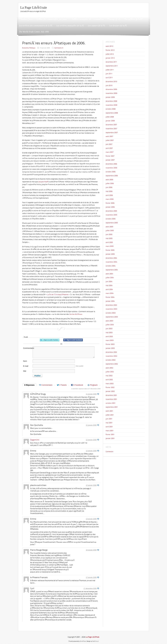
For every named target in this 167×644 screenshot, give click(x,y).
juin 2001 (109, 419)
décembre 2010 (111, 82)
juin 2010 (109, 85)
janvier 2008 (110, 121)
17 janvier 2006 (91, 577)
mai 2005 (109, 238)
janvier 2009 (110, 97)
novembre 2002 (111, 356)
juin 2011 (109, 74)
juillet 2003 (110, 325)
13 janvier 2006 (91, 519)
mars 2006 (110, 199)
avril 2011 (109, 78)
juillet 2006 (110, 183)
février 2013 (110, 50)
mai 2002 (109, 376)
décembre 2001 (111, 395)
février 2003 (110, 344)
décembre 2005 (111, 211)
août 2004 (109, 274)
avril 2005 (109, 242)
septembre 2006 (112, 176)
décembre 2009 (111, 89)
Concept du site (114, 19)
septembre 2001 (112, 407)
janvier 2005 (110, 254)
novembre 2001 (111, 399)
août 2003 (109, 321)
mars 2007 (110, 152)
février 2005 (110, 250)
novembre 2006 (111, 168)
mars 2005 (110, 246)
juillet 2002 (110, 372)
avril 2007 (109, 148)
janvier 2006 (110, 207)
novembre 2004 (111, 262)
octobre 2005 (111, 219)
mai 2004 (109, 285)
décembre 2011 (111, 62)
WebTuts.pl (95, 641)
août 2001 (109, 411)
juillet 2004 (110, 278)
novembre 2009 (111, 93)
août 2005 (109, 227)
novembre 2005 (111, 215)
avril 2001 (109, 427)
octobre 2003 (111, 313)
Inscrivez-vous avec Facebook (73, 340)
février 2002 (110, 387)
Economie (25, 48)
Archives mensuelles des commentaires (88, 19)
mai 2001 (109, 423)
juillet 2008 (110, 117)
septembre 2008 (112, 113)
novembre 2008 (111, 105)
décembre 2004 (111, 258)
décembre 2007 (111, 125)
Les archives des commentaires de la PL (36, 26)
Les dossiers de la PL (118, 26)
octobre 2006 (111, 172)
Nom (25, 361)
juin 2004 (109, 282)
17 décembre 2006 (90, 588)
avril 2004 (109, 289)
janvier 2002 (110, 391)
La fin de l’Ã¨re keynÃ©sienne (58, 294)
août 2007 (109, 136)
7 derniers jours (26, 19)
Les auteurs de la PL (97, 26)
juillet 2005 (110, 231)
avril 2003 (109, 336)
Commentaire (28, 348)
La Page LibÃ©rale (34, 8)
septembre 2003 (112, 317)
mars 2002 (110, 384)
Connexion (109, 451)
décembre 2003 (111, 305)
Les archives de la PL (134, 19)
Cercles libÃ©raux (76, 314)
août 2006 (109, 180)
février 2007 (110, 156)
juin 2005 (109, 234)
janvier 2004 (110, 301)
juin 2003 (109, 329)
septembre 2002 (112, 364)
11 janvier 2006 (91, 394)
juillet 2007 (110, 140)
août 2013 (109, 46)
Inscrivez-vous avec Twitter (50, 340)
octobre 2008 (111, 109)
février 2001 (110, 434)
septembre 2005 (112, 223)
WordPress (83, 641)
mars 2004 (110, 293)
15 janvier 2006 (91, 550)
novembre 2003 (111, 309)
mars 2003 (110, 340)
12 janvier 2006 (91, 440)
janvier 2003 (110, 348)
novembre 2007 (111, 129)
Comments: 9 (59, 48)
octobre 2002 (111, 360)
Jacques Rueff (43, 182)
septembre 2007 (112, 132)
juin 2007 (109, 144)
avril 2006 (109, 195)
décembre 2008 (111, 101)
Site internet (26, 372)
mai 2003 (109, 333)
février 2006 (110, 203)
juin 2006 (109, 187)
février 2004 (110, 297)
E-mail (26, 366)
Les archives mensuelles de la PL (70, 26)
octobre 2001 (111, 403)
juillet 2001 (110, 415)
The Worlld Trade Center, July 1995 (34, 32)
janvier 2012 (110, 58)
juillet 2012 (110, 54)
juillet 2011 (110, 70)
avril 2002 (109, 380)
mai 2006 (109, 191)
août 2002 (109, 368)
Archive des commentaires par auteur (52, 19)
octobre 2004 (111, 266)
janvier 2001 (110, 438)
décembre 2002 (111, 352)
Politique (32, 48)
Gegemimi (35, 440)
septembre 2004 (112, 270)
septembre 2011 (112, 66)
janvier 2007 (110, 160)
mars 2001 (110, 431)
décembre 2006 (111, 164)
